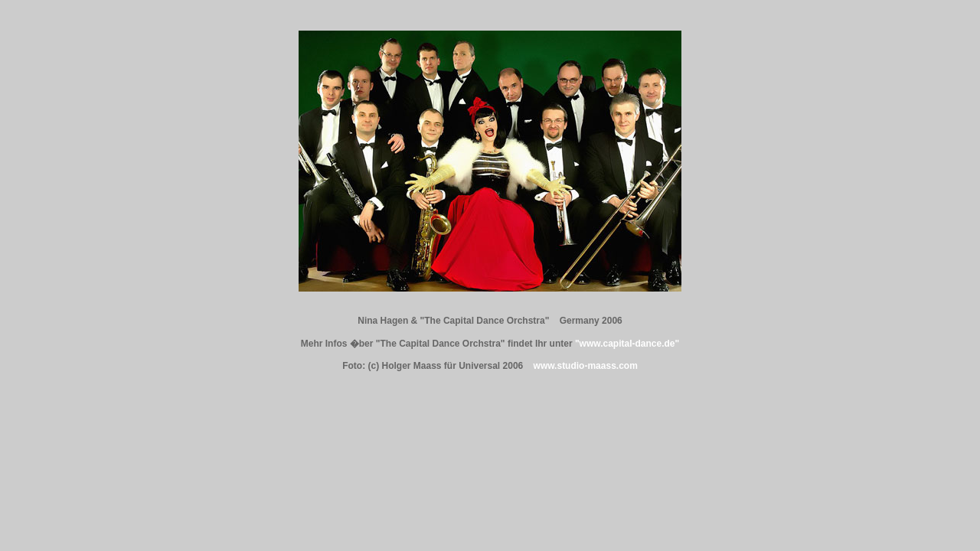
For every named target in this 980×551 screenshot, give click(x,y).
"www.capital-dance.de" (627, 344)
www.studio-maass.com (586, 366)
